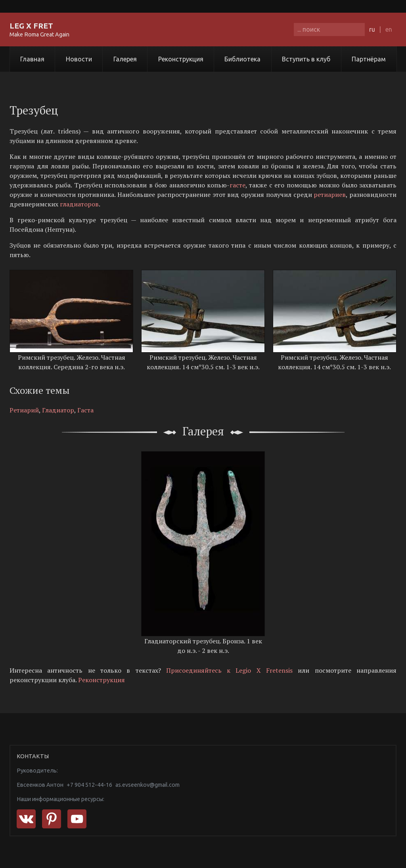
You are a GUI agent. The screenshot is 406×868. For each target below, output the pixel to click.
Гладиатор (58, 410)
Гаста (85, 410)
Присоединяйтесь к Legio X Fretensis (229, 670)
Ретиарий (24, 410)
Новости (79, 59)
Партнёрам (369, 59)
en (389, 29)
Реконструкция (181, 59)
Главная (32, 59)
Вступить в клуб (306, 59)
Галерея (125, 59)
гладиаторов (79, 204)
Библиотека (242, 59)
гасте (237, 185)
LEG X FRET (31, 26)
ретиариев (330, 195)
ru (372, 29)
